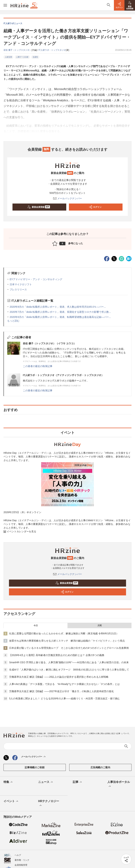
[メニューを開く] (5, 5)
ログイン (95, 207)
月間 (99, 626)
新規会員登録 (39, 207)
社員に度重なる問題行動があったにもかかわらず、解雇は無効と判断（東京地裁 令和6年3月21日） (64, 633)
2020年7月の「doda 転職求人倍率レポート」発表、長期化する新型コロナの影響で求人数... (60, 312)
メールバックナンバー (67, 198)
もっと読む (13, 321)
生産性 (35, 57)
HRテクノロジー (49, 804)
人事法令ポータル (119, 784)
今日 (36, 626)
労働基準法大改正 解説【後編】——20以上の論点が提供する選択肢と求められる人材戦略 (59, 677)
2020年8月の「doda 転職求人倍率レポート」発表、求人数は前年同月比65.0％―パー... (58, 307)
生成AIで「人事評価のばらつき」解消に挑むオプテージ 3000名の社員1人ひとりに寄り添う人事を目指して (69, 670)
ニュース (46, 782)
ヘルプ (18, 855)
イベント (11, 801)
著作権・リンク (22, 860)
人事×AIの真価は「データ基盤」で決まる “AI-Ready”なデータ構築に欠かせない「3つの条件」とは (64, 684)
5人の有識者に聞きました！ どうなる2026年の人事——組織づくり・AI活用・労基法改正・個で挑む (65, 698)
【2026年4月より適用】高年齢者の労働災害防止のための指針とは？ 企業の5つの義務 (57, 655)
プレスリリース (18, 290)
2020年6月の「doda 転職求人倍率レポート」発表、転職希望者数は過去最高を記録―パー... (60, 317)
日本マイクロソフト (21, 284)
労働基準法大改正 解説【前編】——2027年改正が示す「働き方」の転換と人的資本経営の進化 (61, 691)
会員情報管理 (21, 865)
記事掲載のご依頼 (35, 767)
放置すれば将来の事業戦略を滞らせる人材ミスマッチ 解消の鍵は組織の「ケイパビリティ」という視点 (67, 641)
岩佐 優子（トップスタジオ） (17, 50)
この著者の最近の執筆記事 (38, 366)
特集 (8, 782)
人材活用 (8, 57)
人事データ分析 (22, 57)
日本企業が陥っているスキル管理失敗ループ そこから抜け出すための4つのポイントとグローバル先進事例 (69, 648)
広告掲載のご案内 (100, 767)
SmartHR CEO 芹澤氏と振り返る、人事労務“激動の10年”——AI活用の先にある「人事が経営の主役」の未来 (69, 662)
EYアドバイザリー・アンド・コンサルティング (36, 279)
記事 (78, 782)
